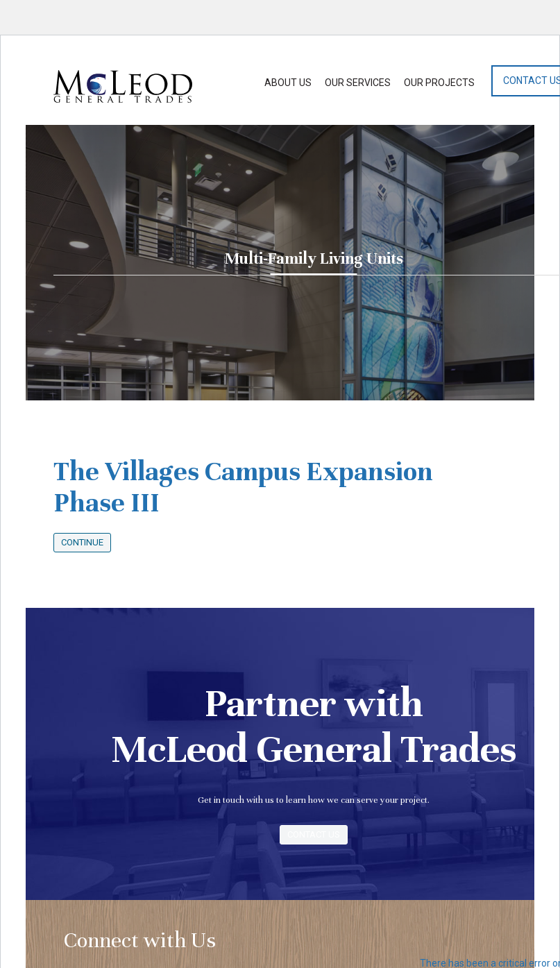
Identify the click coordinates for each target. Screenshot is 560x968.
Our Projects (439, 83)
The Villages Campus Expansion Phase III (243, 487)
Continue (82, 542)
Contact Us (314, 834)
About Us (288, 83)
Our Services (358, 83)
